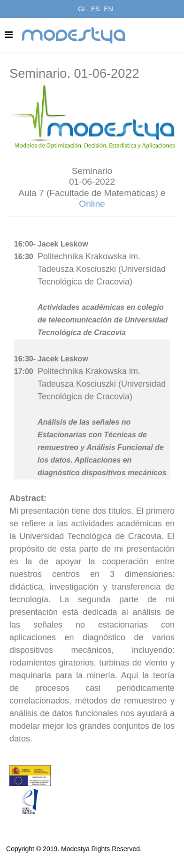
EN (108, 9)
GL (82, 9)
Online (92, 204)
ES (96, 9)
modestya (74, 35)
